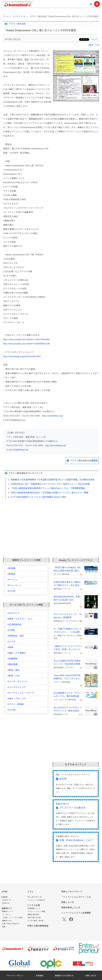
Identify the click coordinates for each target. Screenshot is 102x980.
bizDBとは (6, 903)
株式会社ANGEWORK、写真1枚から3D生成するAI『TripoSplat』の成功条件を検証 (68, 598)
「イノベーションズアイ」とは (76, 897)
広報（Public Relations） (11, 924)
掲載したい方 (67, 902)
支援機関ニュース (34, 908)
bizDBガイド (7, 900)
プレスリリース (19, 16)
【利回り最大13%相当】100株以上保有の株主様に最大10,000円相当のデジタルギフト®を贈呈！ (67, 569)
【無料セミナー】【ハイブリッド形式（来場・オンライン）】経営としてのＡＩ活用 (68, 648)
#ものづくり (13, 613)
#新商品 (11, 574)
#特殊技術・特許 (16, 636)
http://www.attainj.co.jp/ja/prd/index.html (22, 356)
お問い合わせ (91, 976)
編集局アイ (7, 908)
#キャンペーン (14, 585)
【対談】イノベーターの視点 (12, 918)
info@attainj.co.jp (21, 450)
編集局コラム (7, 921)
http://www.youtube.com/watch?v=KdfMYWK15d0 (26, 344)
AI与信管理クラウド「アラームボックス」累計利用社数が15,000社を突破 (67, 695)
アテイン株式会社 (18, 24)
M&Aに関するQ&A (34, 918)
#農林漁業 (12, 664)
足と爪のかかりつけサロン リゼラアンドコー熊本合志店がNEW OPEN (68, 709)
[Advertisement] (51, 524)
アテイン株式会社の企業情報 (84, 461)
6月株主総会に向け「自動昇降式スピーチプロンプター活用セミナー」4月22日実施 (50, 484)
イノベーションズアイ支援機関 (76, 913)
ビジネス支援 (33, 905)
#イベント (12, 580)
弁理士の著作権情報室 (38, 926)
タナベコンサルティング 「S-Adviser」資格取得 (68, 616)
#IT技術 (11, 630)
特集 (4, 927)
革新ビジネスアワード (72, 892)
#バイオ (11, 642)
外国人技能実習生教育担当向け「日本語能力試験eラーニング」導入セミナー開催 (49, 493)
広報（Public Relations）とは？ (76, 840)
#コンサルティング (17, 687)
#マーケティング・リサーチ (21, 693)
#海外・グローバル (17, 699)
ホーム (6, 16)
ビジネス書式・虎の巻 (36, 921)
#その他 (11, 591)
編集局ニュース (8, 911)
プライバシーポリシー (15, 976)
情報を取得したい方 (71, 908)
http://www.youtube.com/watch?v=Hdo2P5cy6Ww (26, 339)
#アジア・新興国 (16, 704)
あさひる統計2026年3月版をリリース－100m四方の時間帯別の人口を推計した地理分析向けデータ (68, 663)
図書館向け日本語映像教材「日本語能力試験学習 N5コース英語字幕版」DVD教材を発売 (53, 480)
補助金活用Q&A (33, 915)
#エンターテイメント (18, 681)
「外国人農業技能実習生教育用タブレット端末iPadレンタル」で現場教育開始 (48, 488)
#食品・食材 (13, 670)
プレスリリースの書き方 (72, 808)
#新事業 (11, 568)
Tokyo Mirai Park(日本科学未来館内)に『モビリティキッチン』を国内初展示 (68, 677)
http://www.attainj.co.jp (52, 416)
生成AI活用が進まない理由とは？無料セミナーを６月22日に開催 (68, 584)
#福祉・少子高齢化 (17, 653)
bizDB (63, 779)
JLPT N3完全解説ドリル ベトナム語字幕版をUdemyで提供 (38, 497)
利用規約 (40, 976)
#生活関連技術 (15, 625)
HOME (5, 892)
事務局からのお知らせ (64, 976)
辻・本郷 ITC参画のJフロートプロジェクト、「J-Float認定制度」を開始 (68, 631)
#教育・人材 (93, 45)
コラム (30, 892)
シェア (94, 39)
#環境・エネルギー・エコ (20, 619)
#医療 (10, 647)
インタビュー (7, 915)
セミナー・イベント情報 (36, 911)
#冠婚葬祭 (12, 659)
